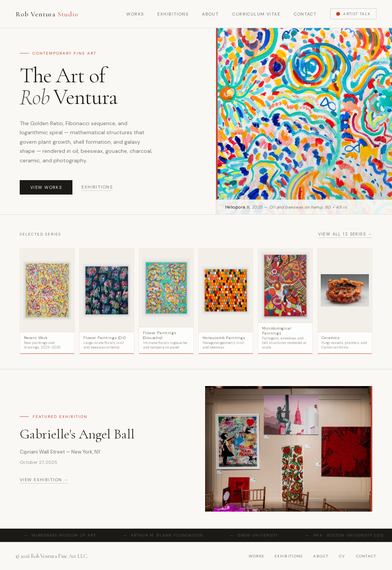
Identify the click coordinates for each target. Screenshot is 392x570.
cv (342, 556)
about (321, 556)
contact (366, 556)
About (210, 14)
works (256, 556)
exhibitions (289, 556)
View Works (46, 187)
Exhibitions (173, 14)
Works (135, 14)
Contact (305, 14)
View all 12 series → (345, 234)
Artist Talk (353, 14)
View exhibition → (44, 480)
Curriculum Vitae (256, 14)
